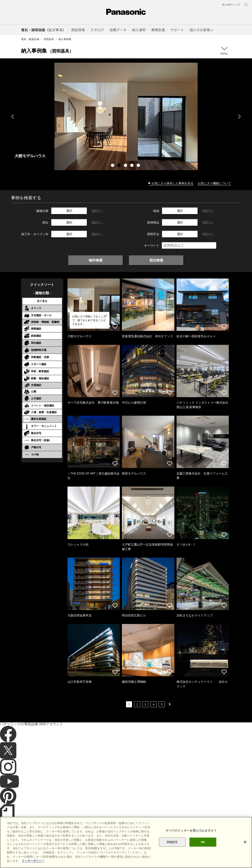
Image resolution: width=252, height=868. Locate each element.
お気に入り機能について (214, 183)
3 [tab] (126, 166)
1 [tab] (113, 166)
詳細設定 (172, 842)
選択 (69, 211)
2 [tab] (120, 166)
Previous (12, 117)
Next (240, 117)
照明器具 (49, 39)
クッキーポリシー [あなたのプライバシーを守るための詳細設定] (33, 861)
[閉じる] (245, 842)
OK (203, 842)
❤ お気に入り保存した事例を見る (171, 183)
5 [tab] (139, 166)
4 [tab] (132, 166)
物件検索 (96, 260)
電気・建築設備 (30, 39)
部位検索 (156, 260)
